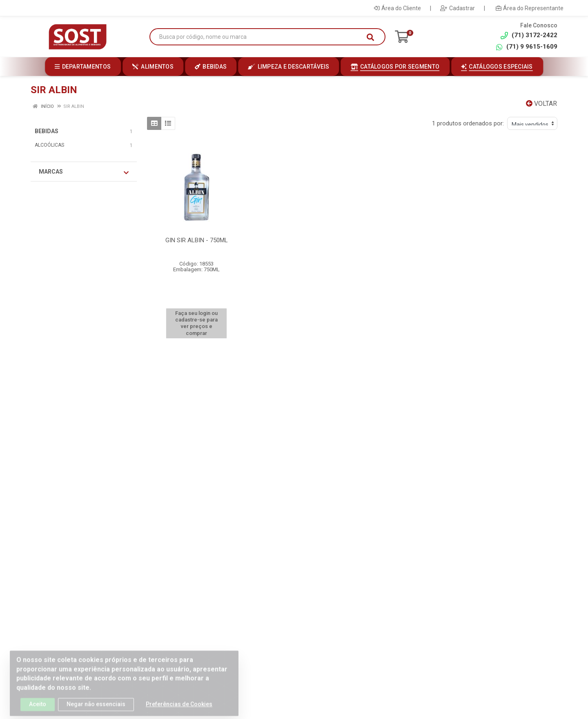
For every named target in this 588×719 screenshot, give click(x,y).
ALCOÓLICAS (49, 145)
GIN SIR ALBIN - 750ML (197, 240)
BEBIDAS (47, 131)
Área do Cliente (398, 8)
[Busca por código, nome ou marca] (259, 37)
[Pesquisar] (370, 37)
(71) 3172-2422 (529, 35)
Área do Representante (530, 8)
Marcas (84, 172)
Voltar (541, 104)
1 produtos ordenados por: (468, 123)
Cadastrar (458, 8)
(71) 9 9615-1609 (526, 47)
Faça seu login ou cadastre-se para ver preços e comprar (196, 323)
